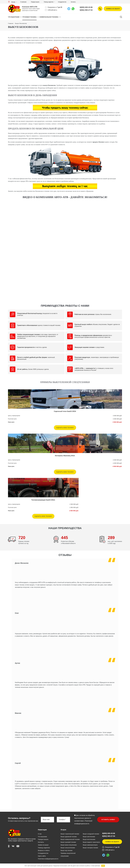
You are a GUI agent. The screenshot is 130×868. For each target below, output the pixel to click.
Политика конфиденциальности (48, 859)
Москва (12, 2)
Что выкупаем (14, 17)
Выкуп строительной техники (70, 834)
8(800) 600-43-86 (86, 7)
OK (103, 866)
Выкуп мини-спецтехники (69, 845)
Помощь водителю (49, 2)
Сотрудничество (62, 2)
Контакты (73, 2)
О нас (40, 834)
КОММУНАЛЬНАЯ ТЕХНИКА (49, 17)
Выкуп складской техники (91, 834)
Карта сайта (42, 856)
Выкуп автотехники (89, 837)
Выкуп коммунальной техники (70, 839)
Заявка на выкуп (113, 9)
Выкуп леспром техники (90, 848)
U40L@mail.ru (52, 10)
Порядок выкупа (35, 2)
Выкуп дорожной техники (69, 837)
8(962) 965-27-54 (86, 10)
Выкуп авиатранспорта (90, 845)
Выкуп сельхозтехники (68, 848)
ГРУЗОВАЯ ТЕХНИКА (29, 17)
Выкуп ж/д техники (66, 850)
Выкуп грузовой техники (68, 842)
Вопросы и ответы (44, 850)
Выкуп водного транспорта (91, 842)
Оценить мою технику (65, 428)
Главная (11, 23)
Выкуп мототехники (89, 839)
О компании (23, 2)
